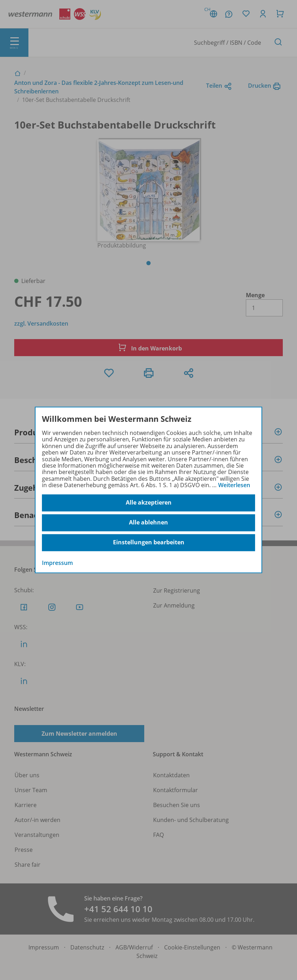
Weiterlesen (234, 485)
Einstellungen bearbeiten (149, 543)
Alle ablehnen (148, 523)
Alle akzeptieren (149, 503)
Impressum (57, 563)
